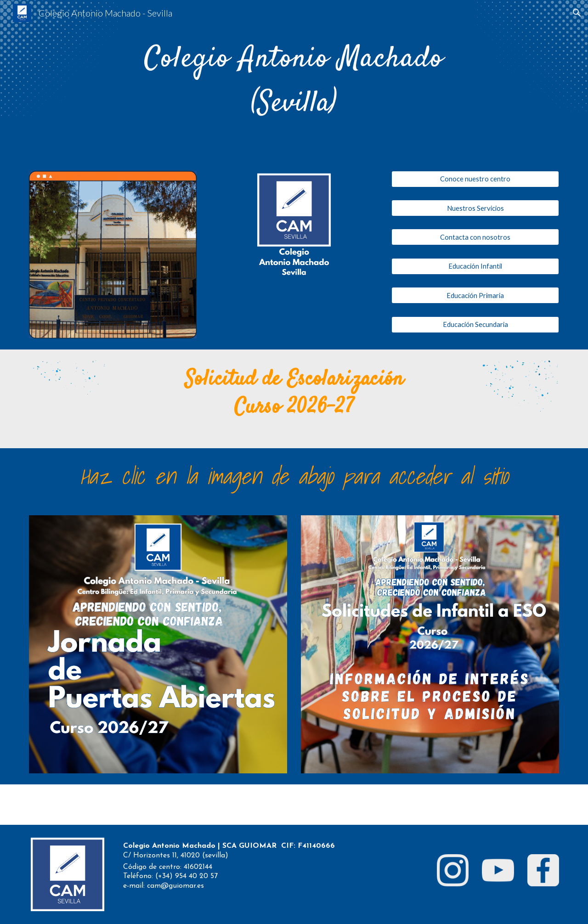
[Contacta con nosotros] (475, 237)
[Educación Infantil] (475, 266)
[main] (294, 80)
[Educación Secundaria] (475, 324)
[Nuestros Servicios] (475, 208)
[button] (577, 13)
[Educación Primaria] (475, 295)
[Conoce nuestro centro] (475, 179)
